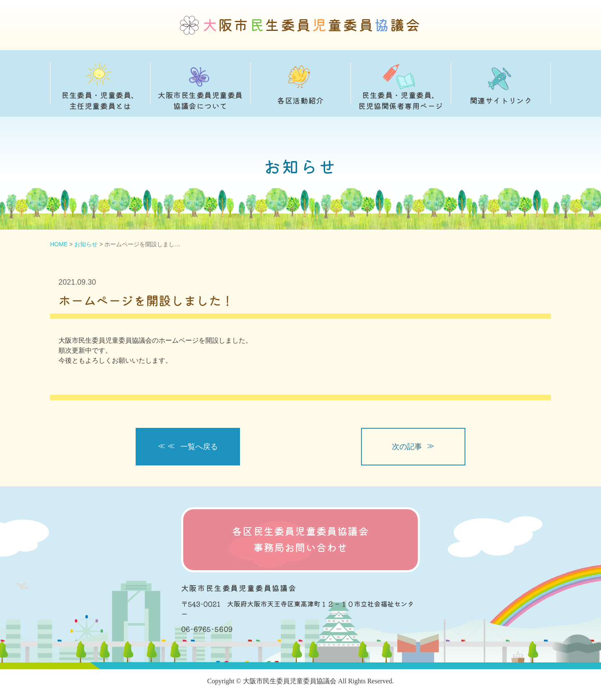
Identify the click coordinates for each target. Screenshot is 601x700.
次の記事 (407, 447)
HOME (59, 244)
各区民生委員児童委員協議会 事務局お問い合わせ (300, 540)
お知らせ (86, 244)
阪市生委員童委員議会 (312, 25)
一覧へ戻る (199, 447)
